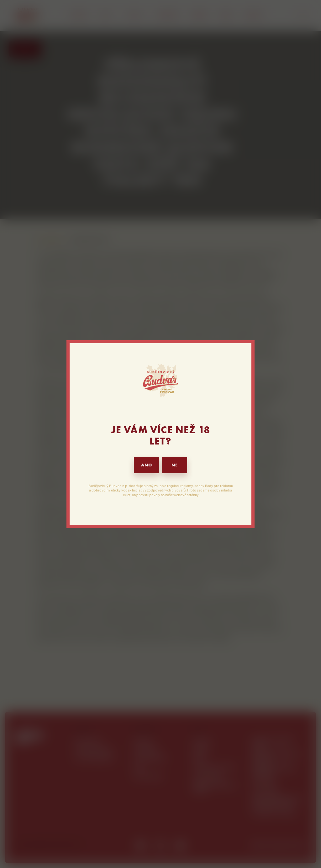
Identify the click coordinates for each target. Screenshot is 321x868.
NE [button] (175, 465)
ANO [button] (147, 465)
